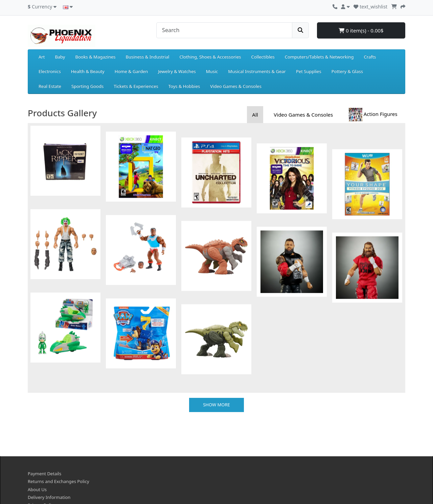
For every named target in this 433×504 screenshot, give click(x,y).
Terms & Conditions (48, 470)
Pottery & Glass (347, 71)
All (255, 115)
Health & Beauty (88, 71)
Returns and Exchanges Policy (59, 438)
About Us (37, 446)
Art (42, 57)
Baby (60, 57)
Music (212, 71)
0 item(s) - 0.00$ (361, 30)
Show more (216, 361)
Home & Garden (131, 71)
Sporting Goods (87, 86)
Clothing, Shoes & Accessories (210, 57)
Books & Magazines (95, 57)
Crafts (370, 57)
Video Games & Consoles (236, 86)
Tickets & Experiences (136, 86)
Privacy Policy (42, 462)
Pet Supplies (309, 71)
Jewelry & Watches (177, 71)
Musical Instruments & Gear (257, 71)
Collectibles (263, 57)
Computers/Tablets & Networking (319, 57)
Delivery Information (49, 454)
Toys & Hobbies (184, 86)
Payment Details (44, 430)
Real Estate (50, 86)
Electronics (50, 71)
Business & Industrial (148, 57)
